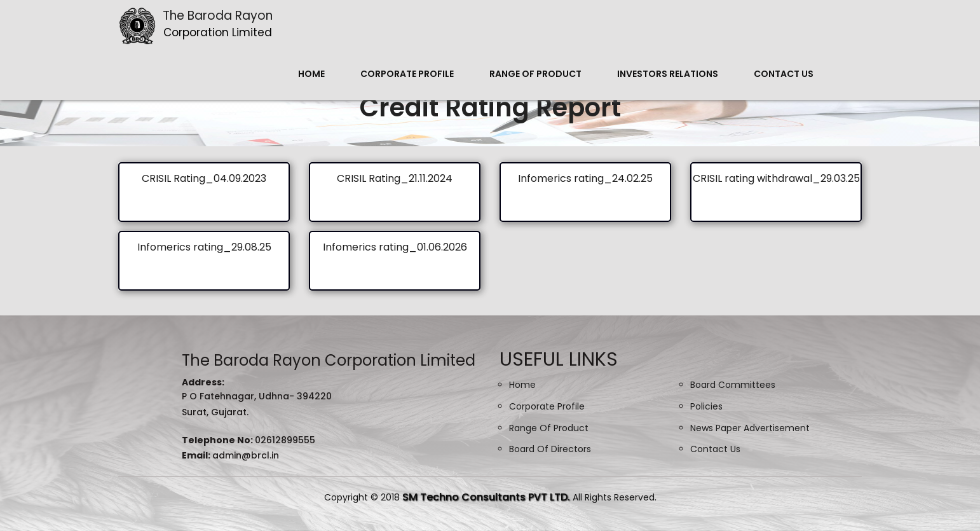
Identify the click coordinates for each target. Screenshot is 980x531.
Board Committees (733, 385)
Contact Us (784, 74)
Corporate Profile (407, 74)
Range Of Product (535, 74)
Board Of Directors (550, 449)
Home (311, 74)
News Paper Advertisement (750, 428)
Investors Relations (668, 74)
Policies (706, 406)
